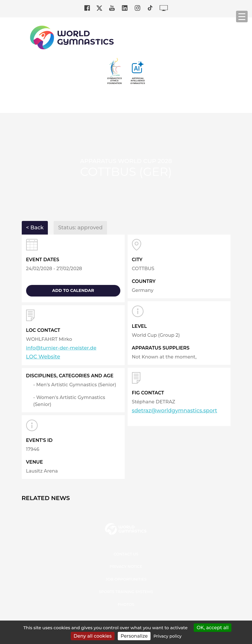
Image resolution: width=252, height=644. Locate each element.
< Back (35, 228)
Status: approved (80, 228)
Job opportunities (126, 579)
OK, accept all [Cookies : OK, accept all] (213, 628)
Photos (126, 604)
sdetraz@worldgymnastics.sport (175, 411)
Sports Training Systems (126, 592)
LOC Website (43, 357)
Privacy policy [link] (167, 636)
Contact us (126, 554)
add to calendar (73, 290)
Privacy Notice (126, 566)
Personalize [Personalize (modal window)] (134, 636)
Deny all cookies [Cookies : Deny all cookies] (93, 636)
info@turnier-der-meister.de (61, 348)
